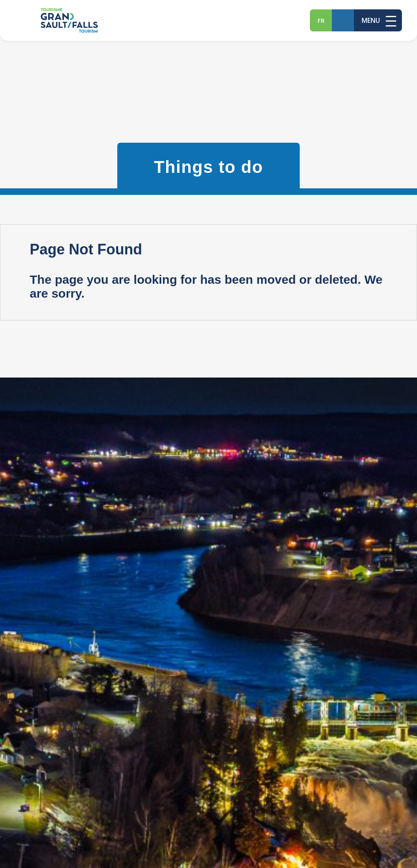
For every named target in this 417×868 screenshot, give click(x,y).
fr (321, 20)
